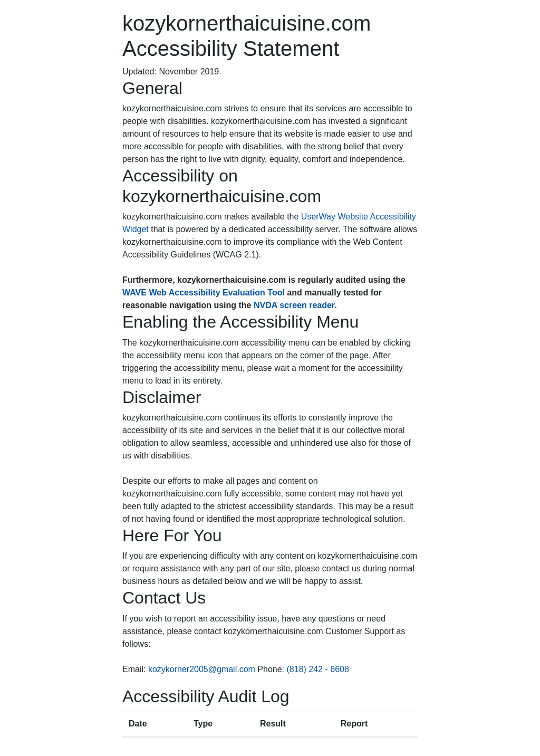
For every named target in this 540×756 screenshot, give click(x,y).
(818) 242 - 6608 (318, 669)
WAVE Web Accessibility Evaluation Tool (204, 293)
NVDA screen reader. (295, 305)
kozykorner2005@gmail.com (202, 669)
